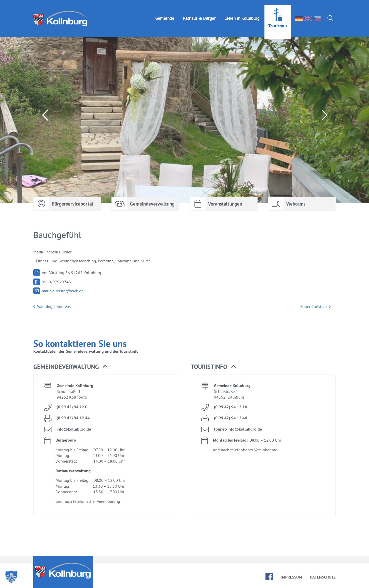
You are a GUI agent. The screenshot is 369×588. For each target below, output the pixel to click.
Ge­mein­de (165, 13)
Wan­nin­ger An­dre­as (52, 307)
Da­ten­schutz (323, 577)
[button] (11, 577)
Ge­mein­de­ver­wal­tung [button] (70, 367)
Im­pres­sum (291, 577)
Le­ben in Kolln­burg (242, 13)
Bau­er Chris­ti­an (315, 307)
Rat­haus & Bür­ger (199, 13)
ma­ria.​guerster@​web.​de (63, 291)
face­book (269, 577)
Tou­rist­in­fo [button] (213, 367)
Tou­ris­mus (278, 21)
